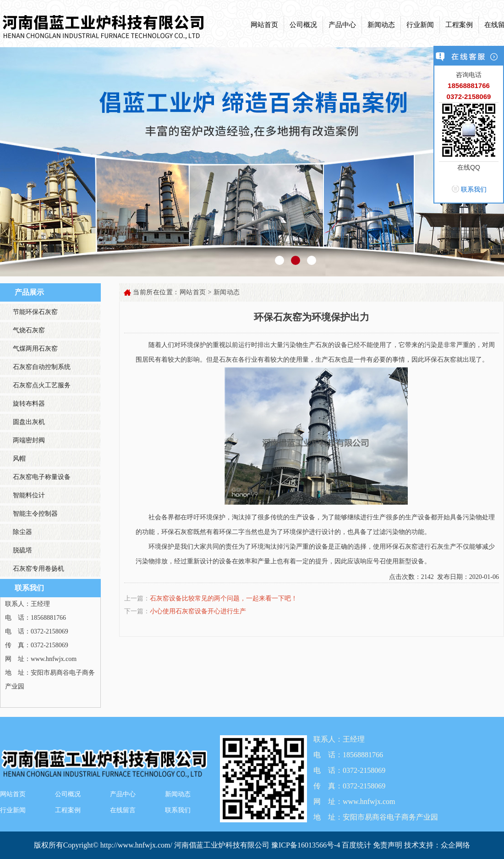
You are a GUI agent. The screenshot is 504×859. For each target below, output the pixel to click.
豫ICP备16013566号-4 (307, 845)
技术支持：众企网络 (437, 845)
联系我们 (178, 810)
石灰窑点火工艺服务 (42, 385)
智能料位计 (29, 495)
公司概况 (303, 25)
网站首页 (264, 25)
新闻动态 (381, 25)
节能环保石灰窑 (35, 312)
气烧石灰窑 (29, 330)
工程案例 (459, 25)
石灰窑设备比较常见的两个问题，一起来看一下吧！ (224, 598)
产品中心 (342, 25)
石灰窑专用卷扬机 (38, 569)
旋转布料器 (29, 404)
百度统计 (356, 845)
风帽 (19, 459)
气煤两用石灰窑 (35, 349)
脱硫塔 (22, 550)
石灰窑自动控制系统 (42, 367)
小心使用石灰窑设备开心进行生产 (198, 611)
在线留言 (123, 810)
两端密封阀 (29, 440)
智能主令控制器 (35, 514)
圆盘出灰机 (29, 422)
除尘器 (22, 532)
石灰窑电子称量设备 (42, 477)
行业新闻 (420, 25)
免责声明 (388, 845)
